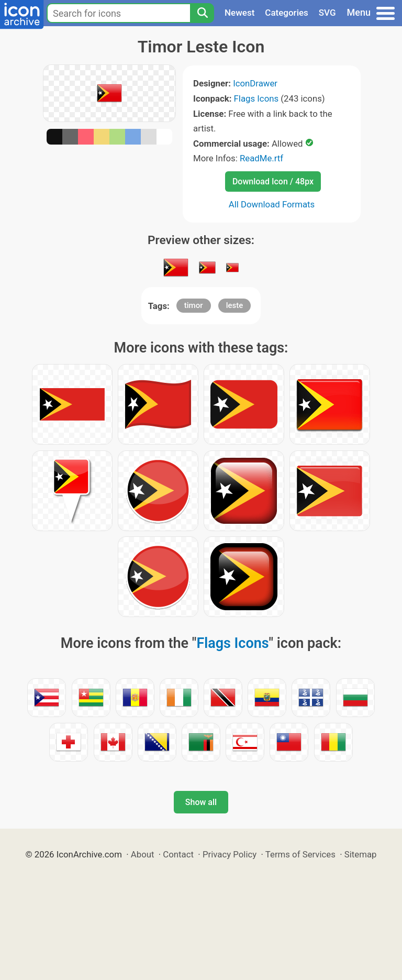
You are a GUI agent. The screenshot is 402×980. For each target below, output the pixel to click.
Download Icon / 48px (273, 181)
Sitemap (361, 854)
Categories (287, 13)
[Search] (202, 13)
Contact (178, 854)
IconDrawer (255, 83)
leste (235, 305)
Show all (201, 802)
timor (194, 305)
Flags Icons (256, 98)
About (143, 854)
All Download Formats (272, 204)
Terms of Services (300, 854)
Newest (239, 13)
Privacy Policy (230, 854)
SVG (327, 13)
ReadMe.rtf (261, 158)
